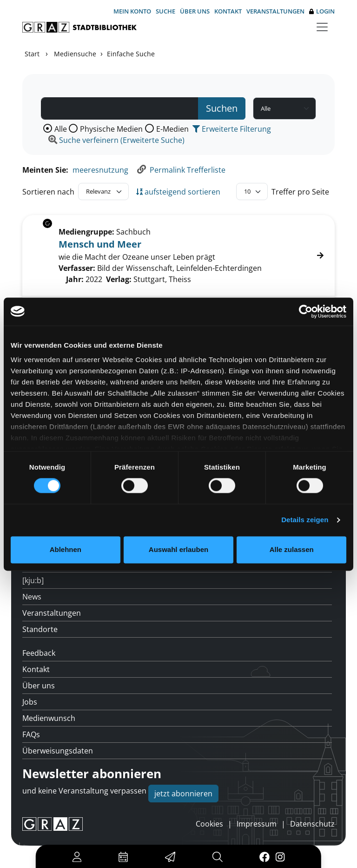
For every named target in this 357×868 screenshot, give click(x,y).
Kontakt (228, 11)
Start (32, 54)
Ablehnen (66, 549)
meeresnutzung (100, 170)
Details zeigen (305, 520)
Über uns (195, 11)
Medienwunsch (49, 718)
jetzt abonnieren (183, 794)
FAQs (31, 734)
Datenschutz (312, 824)
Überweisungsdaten (58, 751)
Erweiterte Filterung (232, 129)
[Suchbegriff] (120, 108)
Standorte (40, 629)
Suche (165, 11)
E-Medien (172, 129)
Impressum (257, 824)
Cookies (209, 824)
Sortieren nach (48, 192)
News (32, 597)
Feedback (39, 653)
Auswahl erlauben (178, 549)
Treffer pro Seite (300, 192)
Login (322, 11)
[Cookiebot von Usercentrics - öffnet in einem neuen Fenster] (306, 311)
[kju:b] (33, 580)
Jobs (30, 702)
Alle (61, 129)
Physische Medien (111, 129)
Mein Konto (132, 11)
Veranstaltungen (275, 11)
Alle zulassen (292, 549)
